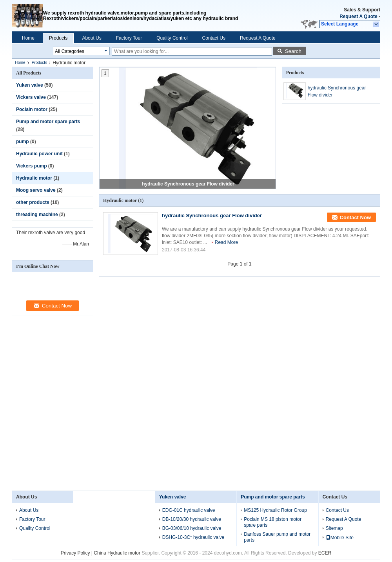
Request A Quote (358, 16)
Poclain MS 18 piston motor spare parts (273, 522)
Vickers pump (31, 166)
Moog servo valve (36, 190)
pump (23, 142)
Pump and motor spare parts (48, 122)
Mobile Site (340, 538)
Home (28, 38)
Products (58, 38)
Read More (226, 242)
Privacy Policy (75, 553)
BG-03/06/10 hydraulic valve (192, 528)
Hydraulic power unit (39, 154)
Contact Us (214, 38)
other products (33, 202)
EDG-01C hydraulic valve (189, 510)
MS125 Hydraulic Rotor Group (275, 510)
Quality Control (172, 38)
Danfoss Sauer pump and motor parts (277, 537)
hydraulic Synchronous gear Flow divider (188, 184)
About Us (92, 38)
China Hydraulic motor (117, 553)
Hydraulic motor (34, 178)
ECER (325, 553)
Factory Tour (129, 38)
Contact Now (355, 217)
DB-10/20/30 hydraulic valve (192, 519)
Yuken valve (30, 85)
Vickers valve (31, 97)
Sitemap (334, 528)
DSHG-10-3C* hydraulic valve (193, 537)
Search (293, 51)
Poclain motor (32, 109)
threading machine (37, 215)
